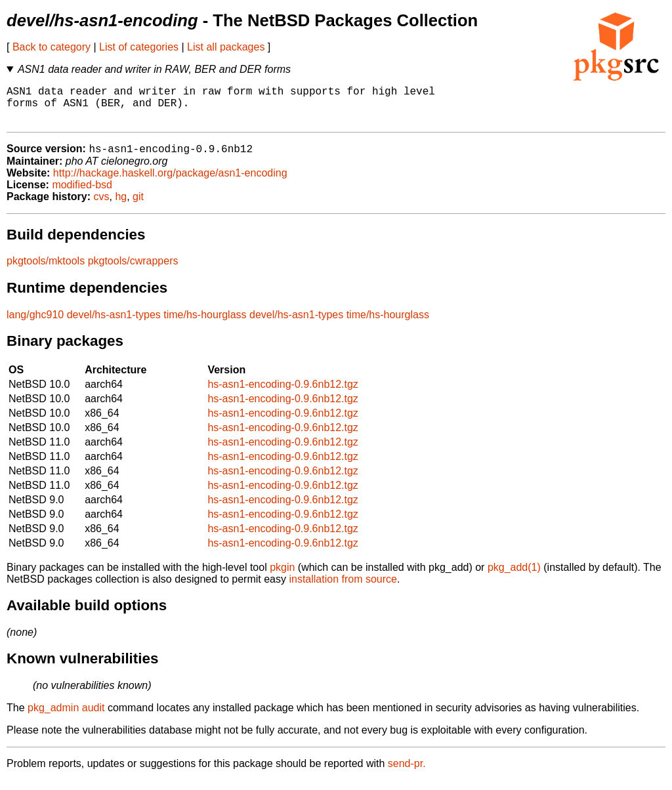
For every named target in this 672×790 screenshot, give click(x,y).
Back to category (52, 47)
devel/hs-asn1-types (114, 324)
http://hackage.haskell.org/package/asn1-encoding (170, 183)
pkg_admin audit (66, 717)
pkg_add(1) (514, 577)
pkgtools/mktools (46, 271)
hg (121, 206)
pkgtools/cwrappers (133, 271)
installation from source (343, 589)
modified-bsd (82, 195)
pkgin (282, 577)
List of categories (139, 47)
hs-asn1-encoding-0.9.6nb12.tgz (283, 394)
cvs (102, 206)
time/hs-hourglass (205, 324)
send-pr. (407, 773)
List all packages (226, 47)
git (138, 206)
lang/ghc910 (35, 324)
